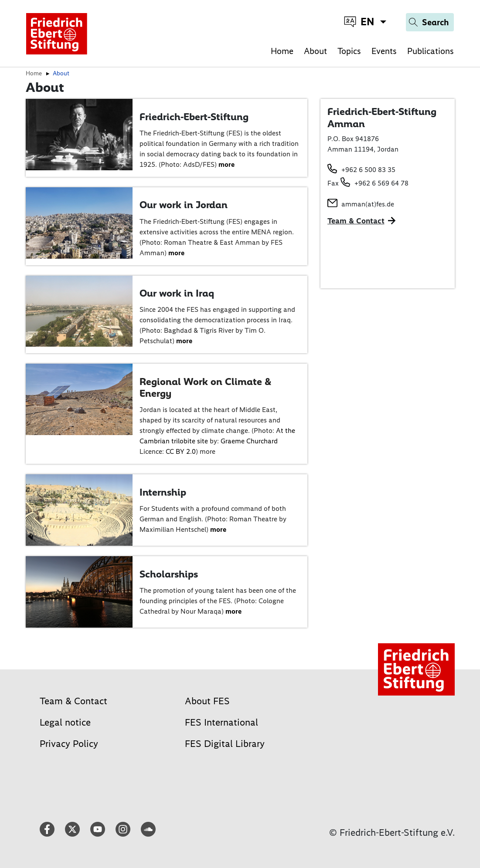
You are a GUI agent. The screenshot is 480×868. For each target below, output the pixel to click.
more (226, 164)
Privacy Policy (69, 744)
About (315, 51)
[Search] (430, 22)
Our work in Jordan (184, 205)
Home (282, 51)
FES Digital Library (225, 744)
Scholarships (169, 574)
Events (384, 51)
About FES (207, 701)
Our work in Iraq (177, 293)
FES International (221, 722)
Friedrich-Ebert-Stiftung (194, 117)
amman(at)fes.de (368, 204)
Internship (163, 492)
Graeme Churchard (249, 441)
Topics (349, 51)
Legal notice (65, 722)
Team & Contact (356, 221)
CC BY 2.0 (181, 451)
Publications (431, 51)
